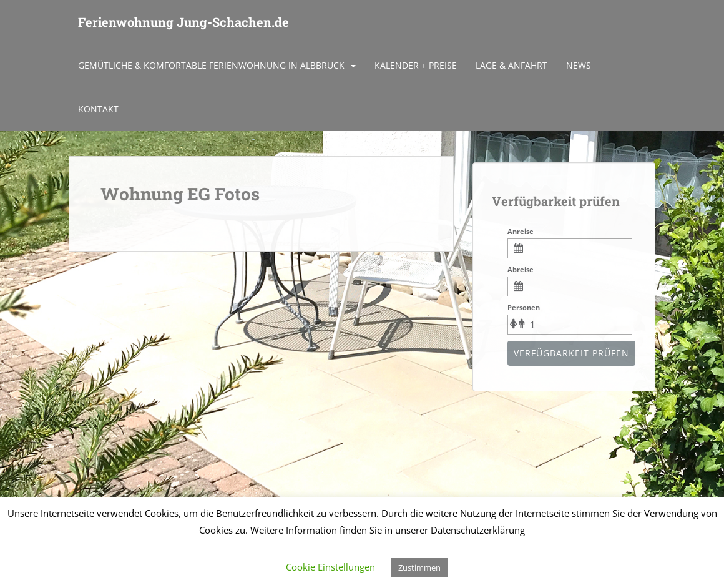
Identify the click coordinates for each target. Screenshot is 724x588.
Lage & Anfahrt (511, 65)
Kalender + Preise (416, 65)
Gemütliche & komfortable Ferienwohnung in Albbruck (211, 65)
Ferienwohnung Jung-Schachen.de (183, 22)
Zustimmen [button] (419, 567)
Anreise (521, 231)
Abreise (521, 269)
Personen (524, 307)
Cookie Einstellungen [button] (330, 567)
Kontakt (98, 109)
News (579, 65)
